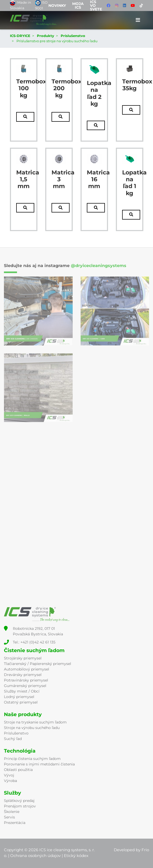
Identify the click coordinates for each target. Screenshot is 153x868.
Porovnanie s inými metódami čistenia (39, 764)
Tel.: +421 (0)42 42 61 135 (34, 642)
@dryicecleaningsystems (99, 266)
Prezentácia (15, 823)
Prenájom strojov (20, 806)
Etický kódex (76, 856)
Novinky (57, 6)
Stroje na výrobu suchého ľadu (32, 728)
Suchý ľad (13, 739)
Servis (9, 817)
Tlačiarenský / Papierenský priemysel (38, 664)
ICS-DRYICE (20, 36)
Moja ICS (78, 6)
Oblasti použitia (18, 770)
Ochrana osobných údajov (35, 856)
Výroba (10, 781)
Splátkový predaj (19, 801)
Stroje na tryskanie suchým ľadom (35, 722)
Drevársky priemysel (23, 675)
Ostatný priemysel (21, 702)
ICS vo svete (96, 6)
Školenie (12, 812)
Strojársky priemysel (23, 658)
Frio (145, 850)
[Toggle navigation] (138, 20)
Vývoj (9, 775)
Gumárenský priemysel (25, 686)
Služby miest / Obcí (22, 691)
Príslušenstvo (16, 733)
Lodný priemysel (19, 697)
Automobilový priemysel (27, 669)
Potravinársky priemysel (26, 680)
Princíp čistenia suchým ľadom (32, 759)
